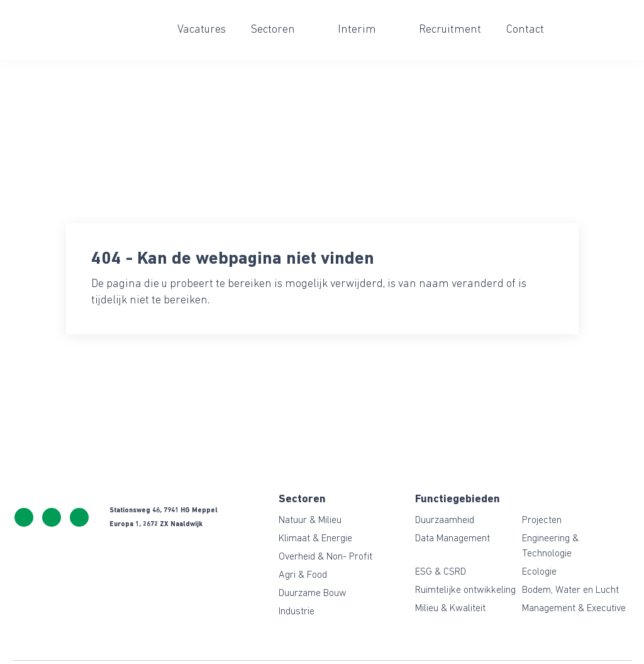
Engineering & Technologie (550, 546)
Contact (525, 30)
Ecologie (539, 572)
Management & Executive (574, 609)
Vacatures (202, 30)
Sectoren (273, 30)
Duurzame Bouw (313, 594)
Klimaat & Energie (315, 539)
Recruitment (450, 30)
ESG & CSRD (441, 572)
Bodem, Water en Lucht (570, 590)
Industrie (297, 612)
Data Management (452, 539)
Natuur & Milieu (310, 521)
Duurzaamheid (445, 521)
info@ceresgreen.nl (52, 517)
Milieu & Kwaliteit (450, 609)
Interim (357, 30)
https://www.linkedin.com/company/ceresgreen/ (79, 517)
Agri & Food (303, 575)
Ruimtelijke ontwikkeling (465, 590)
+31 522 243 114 (24, 517)
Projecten (542, 521)
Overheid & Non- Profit (325, 557)
